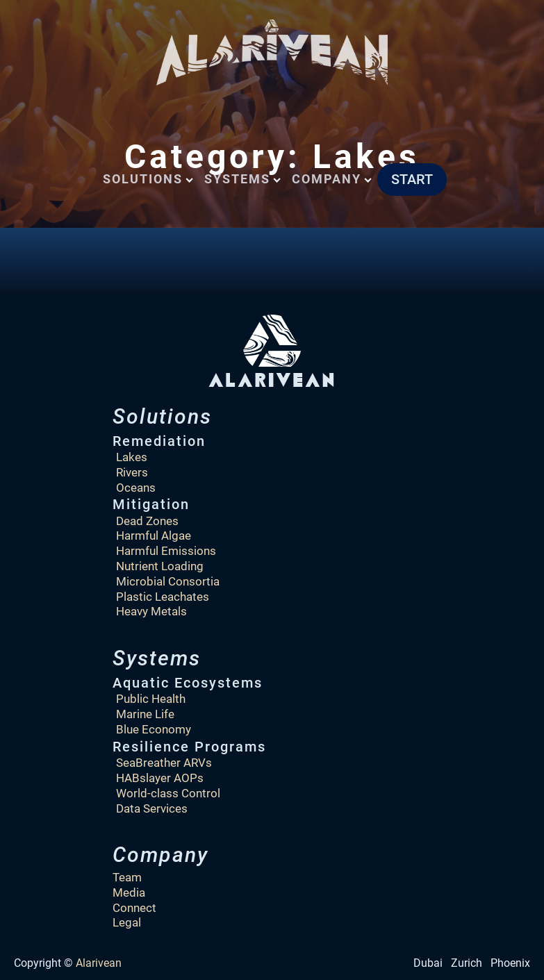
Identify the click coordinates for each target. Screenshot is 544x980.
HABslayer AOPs (160, 778)
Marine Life (145, 714)
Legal (127, 922)
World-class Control (168, 793)
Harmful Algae (154, 535)
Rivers (132, 472)
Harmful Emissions (166, 551)
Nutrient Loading (160, 566)
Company (332, 179)
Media (129, 892)
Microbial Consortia (168, 581)
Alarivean (99, 963)
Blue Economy (154, 729)
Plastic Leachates (163, 597)
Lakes (132, 457)
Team (127, 877)
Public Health (151, 699)
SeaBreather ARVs (164, 763)
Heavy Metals (151, 611)
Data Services (152, 808)
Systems (242, 179)
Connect (134, 908)
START (412, 179)
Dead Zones (147, 521)
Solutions (148, 179)
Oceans (136, 488)
